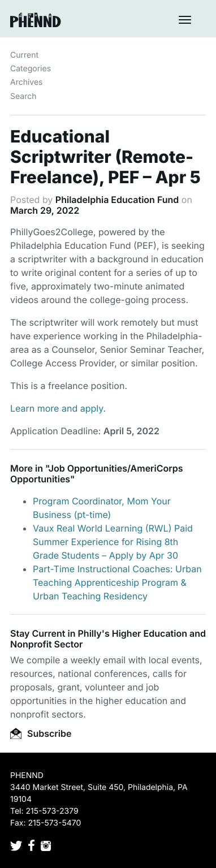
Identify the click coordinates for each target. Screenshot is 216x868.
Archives (27, 82)
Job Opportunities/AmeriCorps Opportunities (97, 474)
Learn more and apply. (58, 408)
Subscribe (41, 733)
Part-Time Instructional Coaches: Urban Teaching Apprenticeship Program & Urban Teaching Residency (117, 582)
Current (24, 55)
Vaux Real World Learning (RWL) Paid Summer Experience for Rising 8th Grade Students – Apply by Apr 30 (113, 542)
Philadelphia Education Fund (117, 200)
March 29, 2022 (45, 210)
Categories (31, 69)
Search (23, 96)
